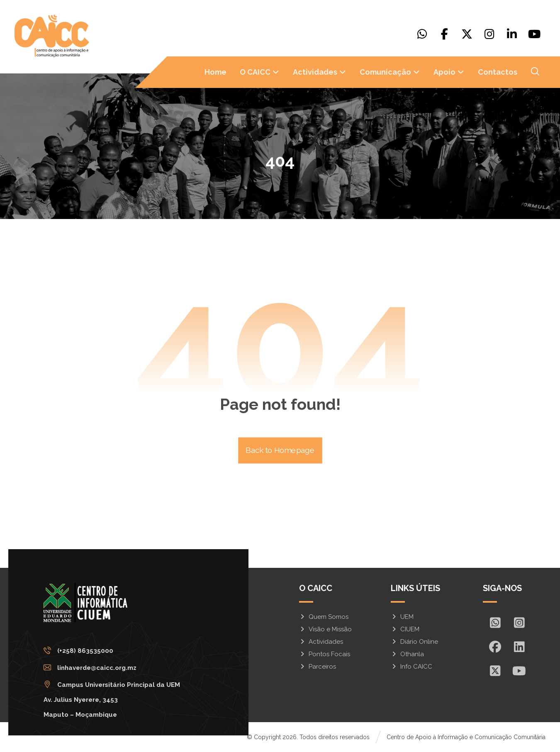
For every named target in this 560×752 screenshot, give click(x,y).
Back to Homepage (280, 451)
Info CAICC (411, 667)
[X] (467, 34)
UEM (402, 617)
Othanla (407, 654)
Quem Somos (324, 617)
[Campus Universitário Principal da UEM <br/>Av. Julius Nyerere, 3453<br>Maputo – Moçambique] (114, 685)
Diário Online (414, 642)
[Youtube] (534, 34)
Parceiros (318, 667)
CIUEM (405, 629)
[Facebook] (445, 34)
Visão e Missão (325, 629)
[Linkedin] (512, 34)
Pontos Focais (325, 654)
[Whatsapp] (422, 34)
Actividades (321, 642)
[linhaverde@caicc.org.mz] (114, 668)
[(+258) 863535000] (114, 651)
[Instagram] (489, 34)
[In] (519, 647)
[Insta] (519, 623)
